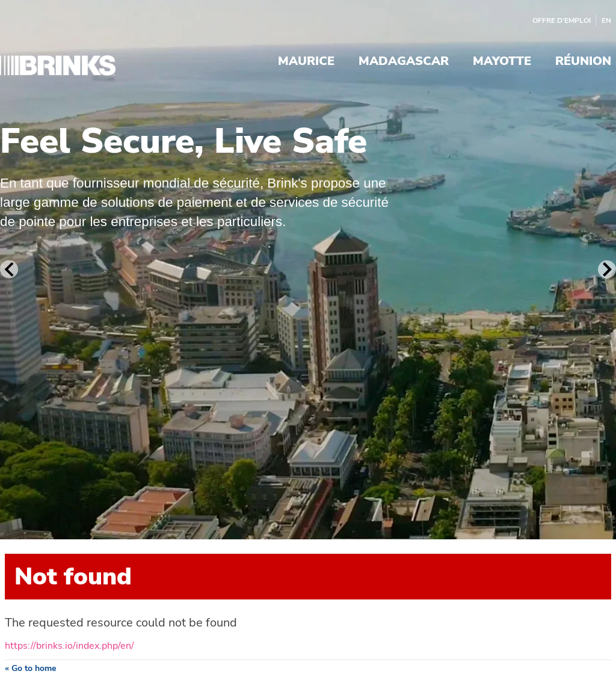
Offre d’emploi (562, 20)
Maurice (306, 62)
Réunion (583, 62)
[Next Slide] (607, 269)
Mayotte (502, 62)
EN (606, 20)
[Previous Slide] (9, 269)
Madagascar (404, 62)
